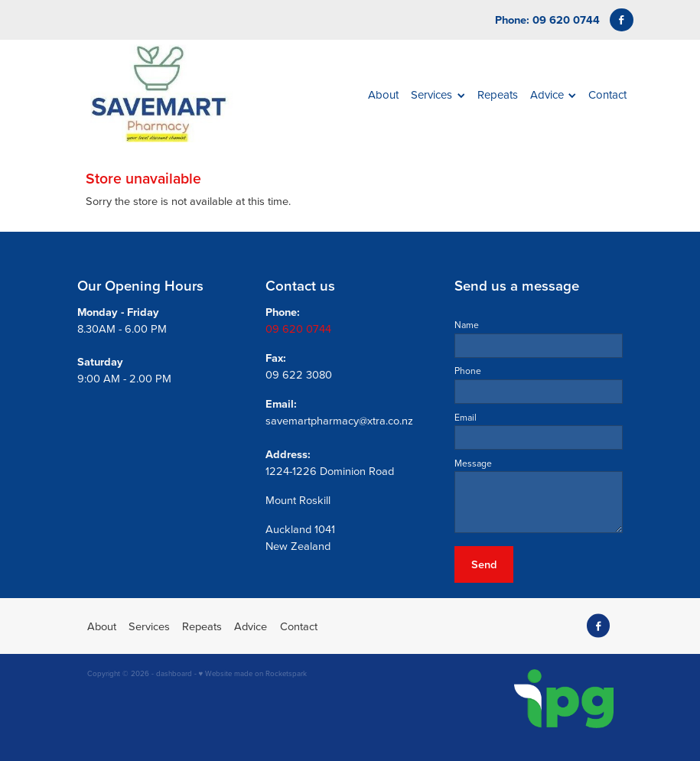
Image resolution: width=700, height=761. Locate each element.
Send (484, 564)
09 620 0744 (298, 328)
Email (466, 418)
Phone (468, 371)
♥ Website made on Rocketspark (253, 673)
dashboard (174, 673)
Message (473, 463)
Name (467, 325)
